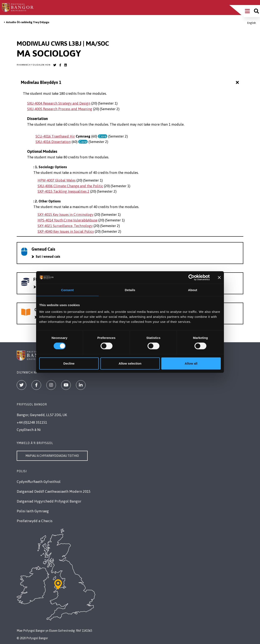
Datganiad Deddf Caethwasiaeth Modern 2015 (54, 491)
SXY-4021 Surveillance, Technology (65, 226)
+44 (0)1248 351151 (32, 422)
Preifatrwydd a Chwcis (35, 521)
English (252, 23)
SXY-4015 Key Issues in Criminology (66, 215)
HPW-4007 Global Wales (57, 180)
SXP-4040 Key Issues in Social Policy (66, 231)
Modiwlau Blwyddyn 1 (130, 83)
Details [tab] (130, 290)
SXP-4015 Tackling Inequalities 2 (63, 191)
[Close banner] (219, 278)
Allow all (191, 363)
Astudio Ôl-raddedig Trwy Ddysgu (28, 22)
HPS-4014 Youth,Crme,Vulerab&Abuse (68, 220)
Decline (69, 363)
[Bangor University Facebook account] (60, 65)
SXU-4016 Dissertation (53, 142)
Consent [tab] (68, 290)
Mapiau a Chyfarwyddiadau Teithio (52, 456)
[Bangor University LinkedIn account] (66, 65)
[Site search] (256, 11)
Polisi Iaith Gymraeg (33, 511)
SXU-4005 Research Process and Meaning (60, 109)
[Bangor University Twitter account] (55, 65)
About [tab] (193, 290)
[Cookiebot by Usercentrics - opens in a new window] (191, 278)
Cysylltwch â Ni (29, 430)
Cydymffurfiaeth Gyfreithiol (39, 482)
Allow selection (130, 363)
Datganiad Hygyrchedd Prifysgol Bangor (49, 501)
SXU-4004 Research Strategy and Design (59, 103)
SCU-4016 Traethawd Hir (55, 136)
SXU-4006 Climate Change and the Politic (70, 186)
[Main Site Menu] (247, 11)
